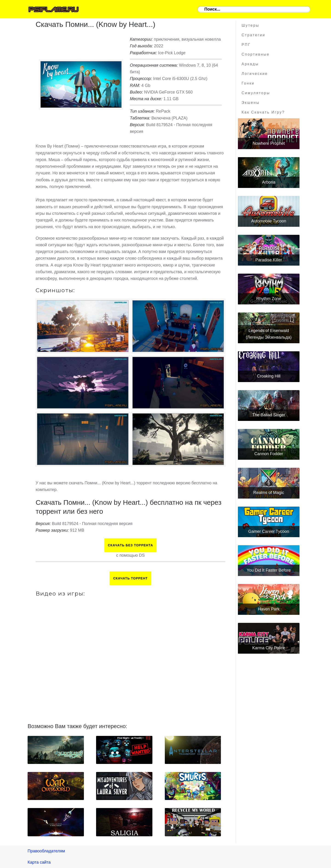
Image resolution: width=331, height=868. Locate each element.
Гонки (248, 83)
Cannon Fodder (269, 454)
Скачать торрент (130, 578)
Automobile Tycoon (269, 221)
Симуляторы (256, 93)
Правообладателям (46, 851)
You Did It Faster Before (269, 570)
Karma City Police (269, 648)
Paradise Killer (269, 260)
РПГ (246, 45)
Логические (255, 74)
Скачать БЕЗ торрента (130, 545)
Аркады (250, 64)
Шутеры (250, 25)
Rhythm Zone (269, 299)
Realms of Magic (269, 493)
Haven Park (269, 609)
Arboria (269, 182)
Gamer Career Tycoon (269, 531)
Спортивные (256, 54)
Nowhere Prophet (269, 143)
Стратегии (253, 35)
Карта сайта (39, 862)
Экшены (251, 103)
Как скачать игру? (263, 112)
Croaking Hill (269, 376)
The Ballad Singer (269, 415)
